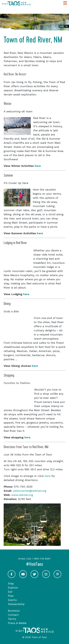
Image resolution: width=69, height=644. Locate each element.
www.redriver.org (22, 495)
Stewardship (16, 604)
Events (12, 600)
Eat (10, 592)
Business (14, 611)
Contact (13, 615)
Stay (11, 583)
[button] (8, 525)
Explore (13, 588)
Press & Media (17, 623)
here (38, 166)
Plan (11, 596)
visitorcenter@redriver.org (30, 491)
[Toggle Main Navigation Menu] (65, 3)
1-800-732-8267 (42, 559)
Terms (12, 619)
